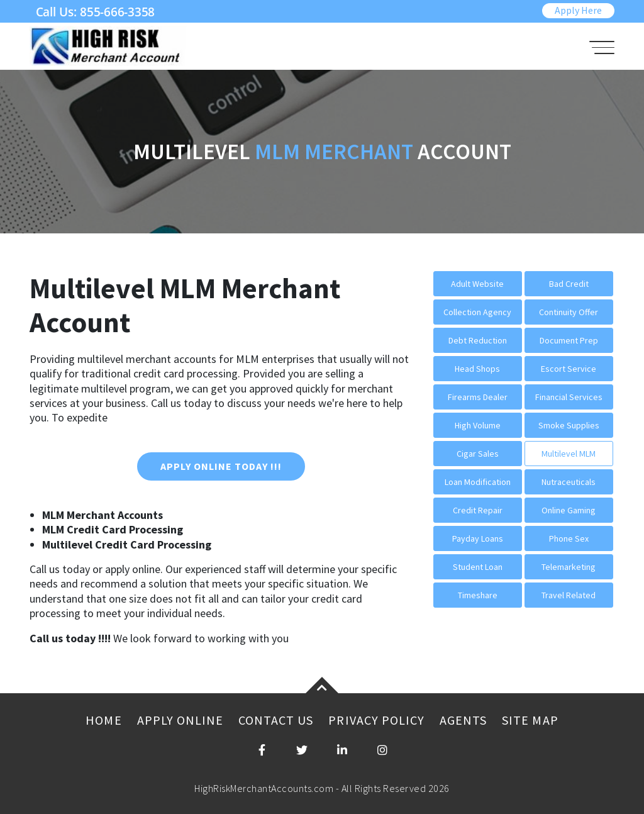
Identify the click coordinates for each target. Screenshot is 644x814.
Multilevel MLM (569, 454)
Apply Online (180, 720)
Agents (463, 720)
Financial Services (569, 397)
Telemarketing (569, 567)
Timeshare (478, 595)
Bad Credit (569, 284)
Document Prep (569, 340)
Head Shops (477, 369)
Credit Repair (478, 510)
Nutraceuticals (569, 482)
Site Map (530, 720)
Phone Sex (569, 538)
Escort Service (569, 369)
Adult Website (477, 284)
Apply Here (578, 10)
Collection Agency (477, 312)
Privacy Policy (376, 720)
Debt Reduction (478, 340)
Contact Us (276, 720)
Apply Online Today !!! (221, 466)
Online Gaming (569, 510)
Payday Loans (478, 538)
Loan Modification (478, 482)
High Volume (478, 425)
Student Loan (478, 567)
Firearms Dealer (478, 397)
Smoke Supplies (569, 425)
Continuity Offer (569, 312)
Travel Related (569, 595)
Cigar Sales (478, 454)
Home (103, 720)
